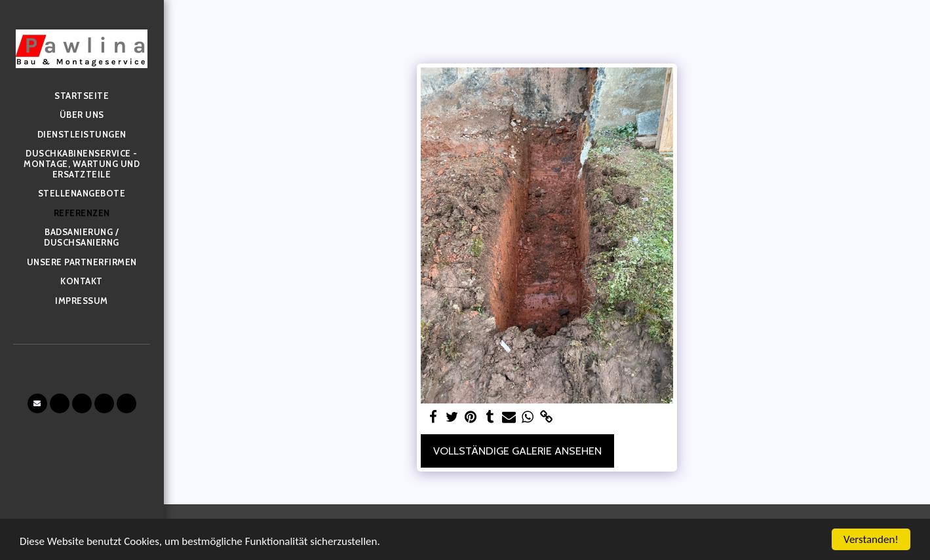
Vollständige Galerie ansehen (517, 451)
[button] (37, 403)
